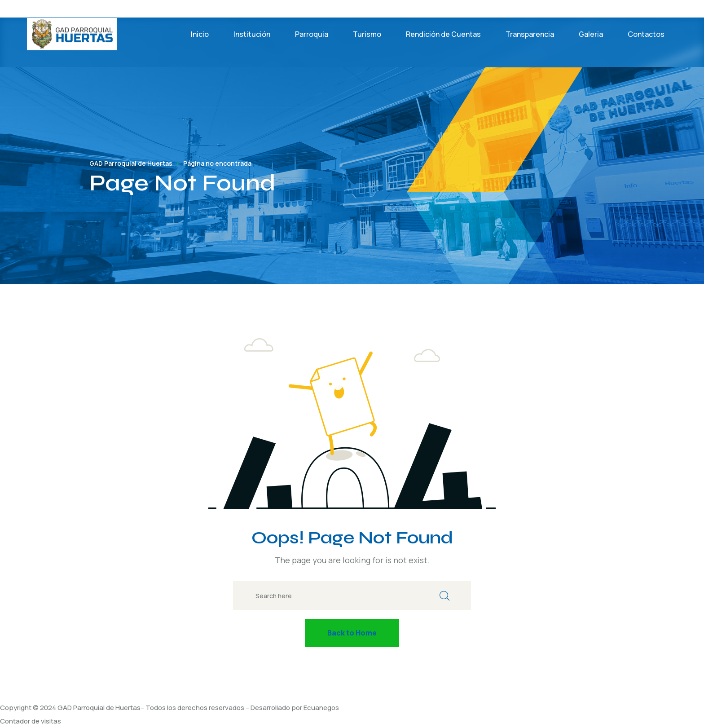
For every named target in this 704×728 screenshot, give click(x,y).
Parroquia (312, 34)
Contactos (646, 34)
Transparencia (530, 34)
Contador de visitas (31, 721)
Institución (252, 34)
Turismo (367, 34)
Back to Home (352, 633)
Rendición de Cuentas (443, 34)
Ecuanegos (321, 708)
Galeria (591, 34)
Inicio (200, 34)
